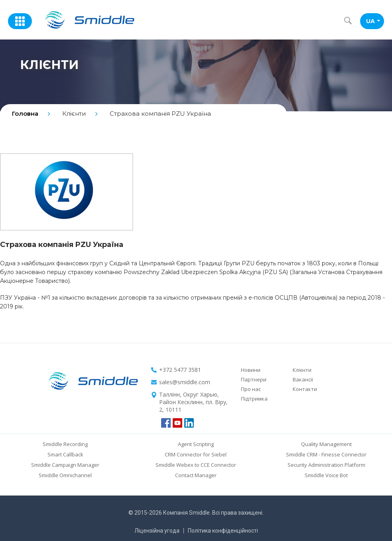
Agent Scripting (196, 444)
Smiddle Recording (65, 444)
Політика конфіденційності (223, 531)
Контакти (305, 389)
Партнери (254, 379)
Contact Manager (196, 475)
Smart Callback (65, 454)
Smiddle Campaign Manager (65, 465)
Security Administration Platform (326, 465)
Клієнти (302, 370)
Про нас (251, 389)
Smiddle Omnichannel (65, 475)
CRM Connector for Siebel (196, 454)
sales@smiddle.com (185, 382)
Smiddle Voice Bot (326, 475)
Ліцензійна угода (157, 531)
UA (373, 21)
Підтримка (254, 399)
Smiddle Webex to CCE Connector (196, 465)
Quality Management (326, 444)
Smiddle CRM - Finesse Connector (326, 454)
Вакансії (303, 379)
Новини (251, 370)
